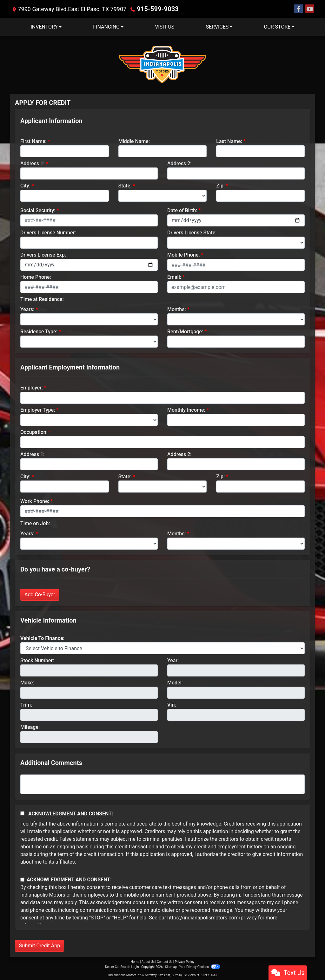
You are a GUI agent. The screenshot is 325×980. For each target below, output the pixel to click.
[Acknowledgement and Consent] (22, 813)
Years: (27, 309)
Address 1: (32, 163)
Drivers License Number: (48, 232)
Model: (175, 682)
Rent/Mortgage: (185, 331)
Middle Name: (134, 141)
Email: (174, 277)
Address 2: (179, 163)
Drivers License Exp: (43, 255)
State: (125, 185)
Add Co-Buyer (40, 594)
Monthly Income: (186, 410)
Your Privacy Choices (199, 967)
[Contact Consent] (22, 879)
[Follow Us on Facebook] (298, 9)
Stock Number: (37, 660)
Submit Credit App (40, 945)
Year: (173, 660)
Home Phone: (36, 277)
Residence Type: (39, 331)
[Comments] (162, 784)
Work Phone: (35, 501)
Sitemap (171, 967)
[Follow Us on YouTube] (310, 9)
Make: (27, 682)
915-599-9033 (155, 9)
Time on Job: (35, 523)
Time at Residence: (42, 299)
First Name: (33, 141)
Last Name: (229, 141)
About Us (148, 961)
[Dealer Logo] (162, 65)
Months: (177, 309)
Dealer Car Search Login (122, 967)
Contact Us (165, 961)
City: (25, 185)
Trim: (26, 705)
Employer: (32, 387)
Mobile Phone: (184, 255)
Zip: (220, 185)
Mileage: (30, 727)
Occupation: (34, 432)
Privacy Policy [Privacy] (185, 961)
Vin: (172, 705)
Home (135, 961)
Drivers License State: (192, 232)
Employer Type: (38, 410)
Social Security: (38, 210)
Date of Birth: (182, 210)
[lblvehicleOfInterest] (162, 648)
